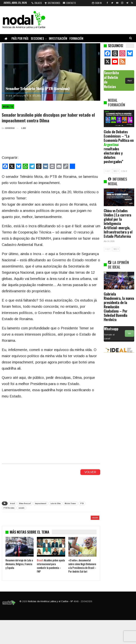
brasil (12, 503)
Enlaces (37, 3)
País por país (20, 38)
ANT (108, 171)
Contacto (69, 3)
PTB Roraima (9, 508)
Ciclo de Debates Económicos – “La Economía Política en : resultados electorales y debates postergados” (119, 147)
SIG (116, 171)
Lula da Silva (56, 503)
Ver (129, 333)
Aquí (130, 80)
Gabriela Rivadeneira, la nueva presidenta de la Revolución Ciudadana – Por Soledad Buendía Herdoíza (119, 307)
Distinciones (52, 3)
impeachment (41, 503)
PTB (82, 503)
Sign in (97, 3)
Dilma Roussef (25, 503)
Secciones (37, 38)
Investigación (58, 38)
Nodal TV (8, 107)
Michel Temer (70, 503)
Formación (76, 38)
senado (21, 508)
